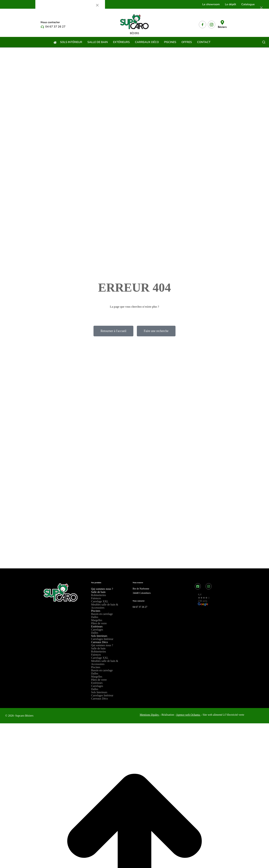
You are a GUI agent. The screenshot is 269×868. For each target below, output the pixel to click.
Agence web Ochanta (188, 715)
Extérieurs (97, 626)
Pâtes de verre (99, 623)
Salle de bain (98, 592)
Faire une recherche (156, 331)
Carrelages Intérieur (102, 639)
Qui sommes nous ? (102, 589)
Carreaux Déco (99, 642)
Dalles (95, 617)
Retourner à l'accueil (113, 331)
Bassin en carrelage (102, 614)
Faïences (96, 598)
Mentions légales (149, 715)
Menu (44, 5)
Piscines (96, 611)
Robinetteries (98, 595)
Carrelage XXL (100, 601)
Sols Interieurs (99, 636)
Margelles (97, 620)
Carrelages (97, 630)
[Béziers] (222, 22)
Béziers (222, 27)
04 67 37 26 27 (55, 27)
